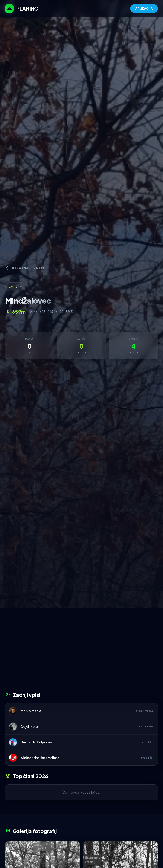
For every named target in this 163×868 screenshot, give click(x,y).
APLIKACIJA (144, 9)
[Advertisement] (81, 651)
